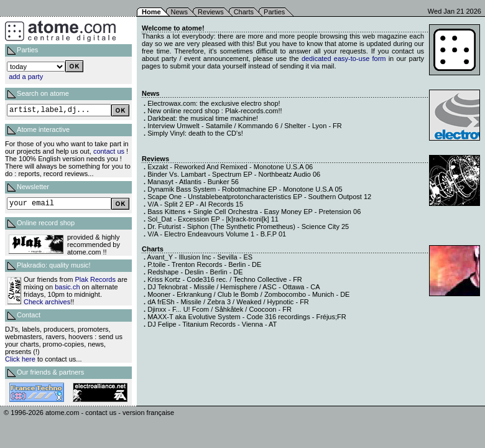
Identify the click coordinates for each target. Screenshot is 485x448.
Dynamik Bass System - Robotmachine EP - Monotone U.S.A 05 (245, 189)
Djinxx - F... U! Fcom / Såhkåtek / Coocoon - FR (219, 309)
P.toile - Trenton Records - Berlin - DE (204, 264)
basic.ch (67, 287)
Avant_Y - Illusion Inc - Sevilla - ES (200, 257)
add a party (26, 77)
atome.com (62, 413)
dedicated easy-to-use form (344, 58)
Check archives (47, 302)
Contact (29, 315)
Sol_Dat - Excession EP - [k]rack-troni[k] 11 (213, 219)
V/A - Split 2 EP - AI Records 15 (195, 204)
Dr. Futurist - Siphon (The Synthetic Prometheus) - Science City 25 (248, 226)
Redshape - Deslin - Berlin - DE (195, 272)
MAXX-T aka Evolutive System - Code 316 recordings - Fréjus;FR (247, 317)
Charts (244, 12)
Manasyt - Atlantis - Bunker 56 (193, 182)
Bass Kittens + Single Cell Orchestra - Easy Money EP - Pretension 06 (254, 212)
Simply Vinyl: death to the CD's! (195, 133)
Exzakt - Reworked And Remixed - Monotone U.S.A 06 (230, 167)
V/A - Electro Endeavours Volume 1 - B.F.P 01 (217, 234)
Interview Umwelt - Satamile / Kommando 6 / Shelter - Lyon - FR (245, 126)
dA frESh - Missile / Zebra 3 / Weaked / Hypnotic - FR (228, 302)
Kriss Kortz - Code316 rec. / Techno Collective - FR (225, 279)
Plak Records (95, 279)
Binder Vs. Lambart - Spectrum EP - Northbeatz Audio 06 (234, 174)
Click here (20, 359)
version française (148, 413)
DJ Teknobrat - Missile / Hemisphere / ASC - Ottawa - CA (233, 287)
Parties (274, 12)
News (180, 12)
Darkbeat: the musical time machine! (203, 118)
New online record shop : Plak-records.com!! (215, 111)
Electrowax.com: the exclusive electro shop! (214, 103)
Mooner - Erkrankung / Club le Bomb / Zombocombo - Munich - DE (248, 294)
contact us (109, 151)
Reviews (211, 12)
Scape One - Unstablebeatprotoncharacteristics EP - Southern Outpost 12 (259, 197)
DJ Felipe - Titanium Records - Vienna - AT (212, 324)
